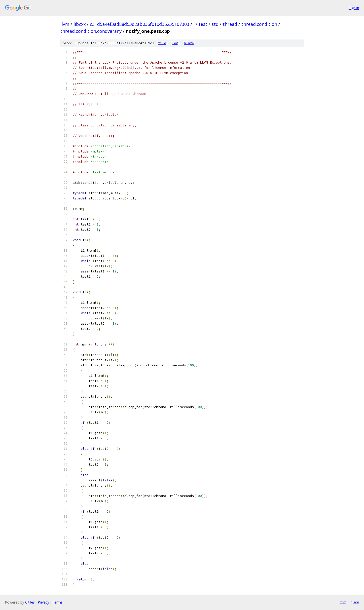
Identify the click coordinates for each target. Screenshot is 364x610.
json (355, 602)
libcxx (80, 24)
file (162, 43)
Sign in (354, 8)
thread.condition (259, 24)
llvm (65, 24)
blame (189, 43)
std (215, 24)
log (175, 43)
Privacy (43, 602)
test (203, 24)
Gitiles (30, 602)
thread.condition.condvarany (91, 31)
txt (343, 602)
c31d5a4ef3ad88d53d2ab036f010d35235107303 (140, 24)
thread (230, 24)
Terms (57, 602)
